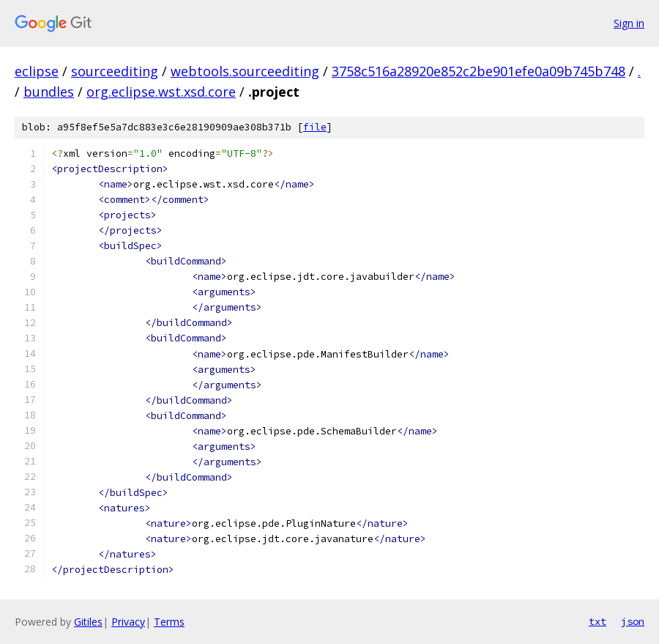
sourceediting (115, 71)
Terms (169, 622)
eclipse (37, 71)
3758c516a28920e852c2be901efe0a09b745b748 (479, 71)
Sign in (629, 23)
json (633, 621)
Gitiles (88, 622)
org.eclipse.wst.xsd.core (161, 92)
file (315, 127)
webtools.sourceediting (245, 71)
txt (597, 621)
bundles (49, 92)
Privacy (128, 622)
